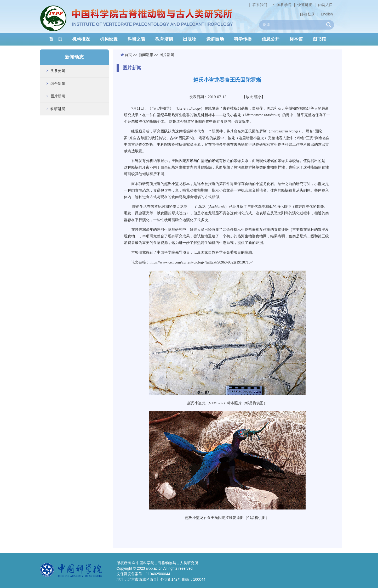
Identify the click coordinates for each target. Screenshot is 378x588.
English (327, 14)
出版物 (190, 39)
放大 (249, 97)
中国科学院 (282, 5)
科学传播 (243, 39)
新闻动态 (146, 55)
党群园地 (215, 39)
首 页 (56, 39)
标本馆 (296, 39)
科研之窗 (136, 39)
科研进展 (58, 109)
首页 (128, 55)
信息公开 (271, 39)
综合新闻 (58, 83)
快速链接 (305, 5)
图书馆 (319, 39)
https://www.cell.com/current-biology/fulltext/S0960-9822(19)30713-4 (201, 262)
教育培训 (164, 39)
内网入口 (325, 5)
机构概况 (81, 39)
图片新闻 (58, 96)
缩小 (258, 97)
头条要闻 (58, 71)
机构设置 (109, 39)
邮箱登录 (307, 14)
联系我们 (260, 5)
